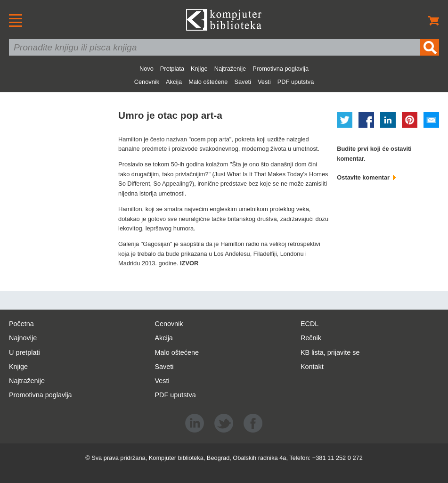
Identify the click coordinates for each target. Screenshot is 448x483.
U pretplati (24, 352)
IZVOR (189, 263)
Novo (147, 69)
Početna (21, 324)
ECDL (310, 324)
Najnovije (23, 338)
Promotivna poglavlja (281, 69)
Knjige (199, 69)
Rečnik (311, 338)
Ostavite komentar (366, 177)
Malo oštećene (208, 82)
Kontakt (312, 367)
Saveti (243, 82)
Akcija (174, 82)
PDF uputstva (296, 82)
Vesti (264, 82)
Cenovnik (147, 82)
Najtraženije (230, 69)
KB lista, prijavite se (330, 352)
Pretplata (172, 69)
